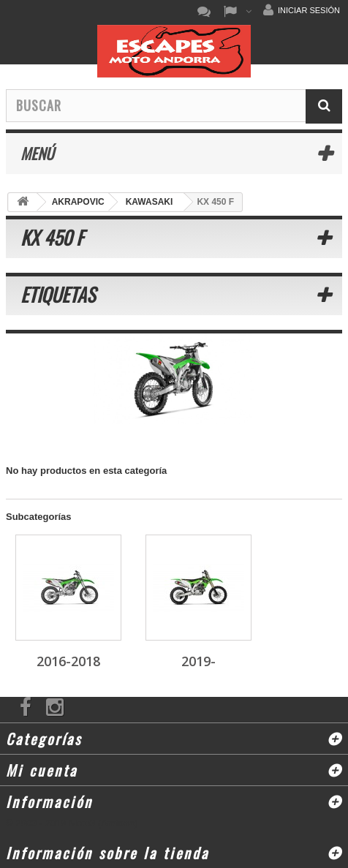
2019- (198, 661)
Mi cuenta (42, 770)
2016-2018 (68, 661)
